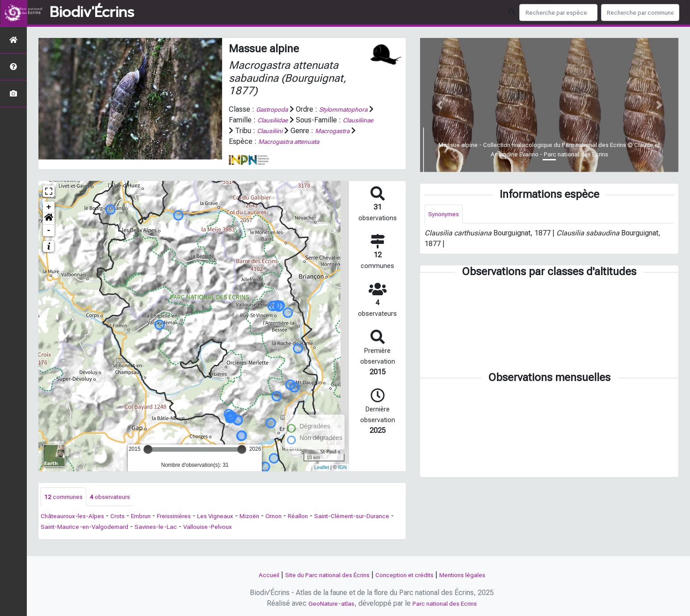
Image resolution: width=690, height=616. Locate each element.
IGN (342, 478)
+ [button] (49, 218)
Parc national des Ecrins (448, 603)
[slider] (148, 460)
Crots (127, 528)
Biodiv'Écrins (92, 13)
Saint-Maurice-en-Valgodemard (134, 538)
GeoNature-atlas (326, 603)
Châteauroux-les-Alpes (76, 528)
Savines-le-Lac (214, 538)
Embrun (153, 528)
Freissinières (191, 528)
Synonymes (446, 215)
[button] (49, 229)
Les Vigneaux (239, 528)
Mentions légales (475, 575)
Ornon (305, 528)
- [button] (49, 241)
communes (66, 508)
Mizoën (278, 528)
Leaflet (322, 478)
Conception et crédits (409, 575)
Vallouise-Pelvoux (272, 538)
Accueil (253, 575)
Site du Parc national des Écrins (320, 575)
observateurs (119, 508)
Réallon (332, 528)
